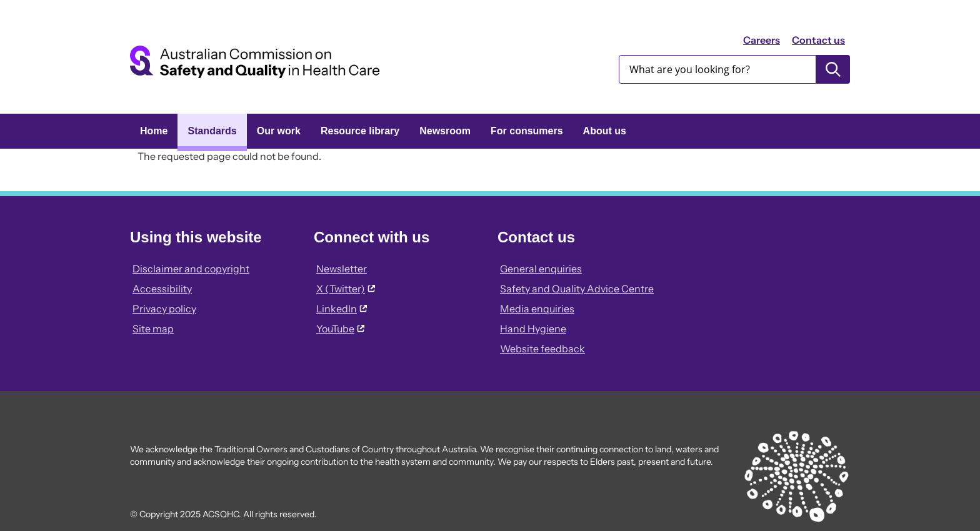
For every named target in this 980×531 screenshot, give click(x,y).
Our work (279, 131)
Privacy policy (164, 309)
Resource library (360, 131)
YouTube (340, 329)
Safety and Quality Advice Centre (577, 289)
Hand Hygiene (533, 329)
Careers (762, 40)
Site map (153, 329)
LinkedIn (342, 309)
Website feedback (542, 349)
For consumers (527, 131)
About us (605, 131)
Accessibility (162, 289)
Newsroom (445, 131)
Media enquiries (537, 309)
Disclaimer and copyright (191, 269)
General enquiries (541, 269)
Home (154, 131)
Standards (212, 131)
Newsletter (342, 269)
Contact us (818, 40)
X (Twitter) (346, 289)
